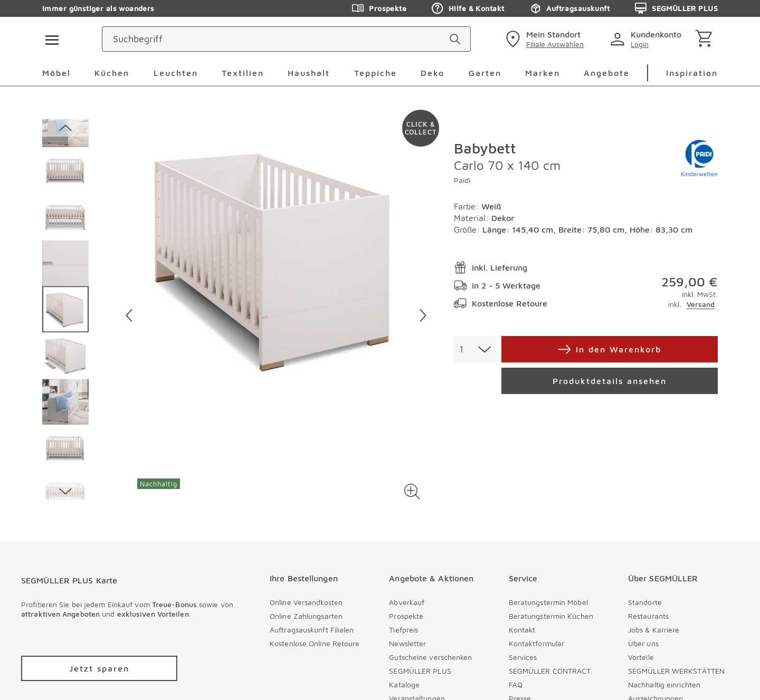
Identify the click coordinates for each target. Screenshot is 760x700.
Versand (701, 304)
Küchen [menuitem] (112, 73)
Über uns (643, 643)
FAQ (516, 684)
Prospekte (406, 616)
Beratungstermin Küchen (551, 616)
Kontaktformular (537, 643)
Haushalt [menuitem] (309, 73)
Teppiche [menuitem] (376, 73)
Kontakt (522, 630)
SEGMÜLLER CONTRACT (550, 671)
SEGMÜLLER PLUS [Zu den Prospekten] (676, 8)
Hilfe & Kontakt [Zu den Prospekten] (468, 8)
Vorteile (641, 657)
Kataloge (404, 684)
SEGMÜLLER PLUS (420, 671)
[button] (412, 491)
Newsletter (407, 643)
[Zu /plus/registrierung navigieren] (99, 668)
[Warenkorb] (706, 39)
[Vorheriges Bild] (129, 315)
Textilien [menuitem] (243, 73)
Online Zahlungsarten (306, 616)
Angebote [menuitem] (607, 73)
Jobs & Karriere (654, 630)
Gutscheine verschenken (430, 657)
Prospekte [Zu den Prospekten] (379, 8)
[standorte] (543, 39)
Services (523, 657)
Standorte (645, 602)
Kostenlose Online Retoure (315, 643)
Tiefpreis (403, 630)
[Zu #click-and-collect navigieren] (421, 128)
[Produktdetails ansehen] (610, 381)
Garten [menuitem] (485, 73)
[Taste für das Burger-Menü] (49, 39)
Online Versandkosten (306, 602)
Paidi (462, 180)
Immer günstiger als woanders (98, 8)
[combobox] (475, 349)
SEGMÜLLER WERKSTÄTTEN (676, 671)
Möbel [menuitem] (56, 73)
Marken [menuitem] (543, 73)
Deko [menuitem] (433, 73)
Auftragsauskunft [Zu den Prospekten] (569, 8)
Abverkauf (407, 602)
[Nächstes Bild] (423, 315)
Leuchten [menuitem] (176, 73)
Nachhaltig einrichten (664, 684)
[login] (648, 39)
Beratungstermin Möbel (548, 602)
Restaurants (648, 616)
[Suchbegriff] (338, 39)
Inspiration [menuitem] (692, 73)
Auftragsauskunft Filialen (312, 630)
